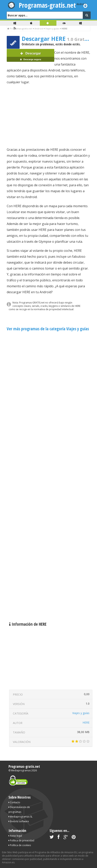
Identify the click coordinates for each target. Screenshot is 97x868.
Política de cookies (20, 845)
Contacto (14, 802)
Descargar (30, 57)
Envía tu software (19, 821)
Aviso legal (15, 836)
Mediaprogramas (21, 770)
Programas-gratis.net (47, 5)
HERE (86, 722)
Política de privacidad (21, 840)
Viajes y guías (81, 713)
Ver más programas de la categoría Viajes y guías (48, 329)
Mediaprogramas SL (20, 817)
